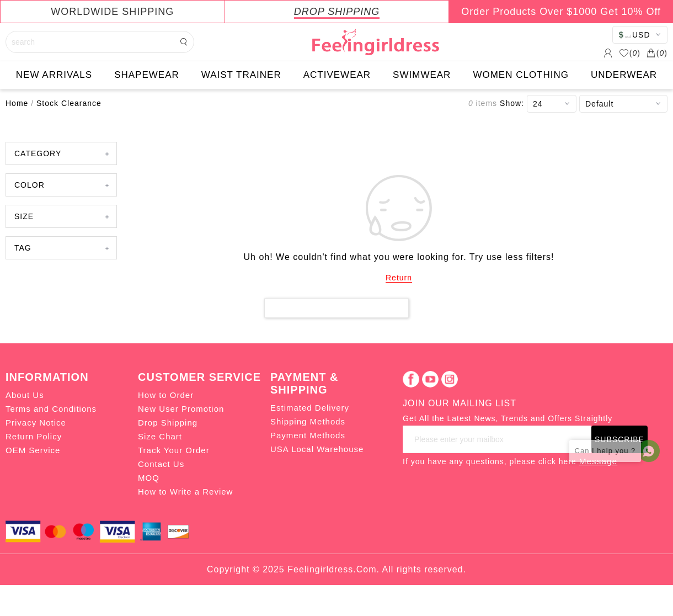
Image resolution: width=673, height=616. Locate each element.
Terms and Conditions (51, 409)
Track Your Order (174, 450)
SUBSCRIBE (619, 439)
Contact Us (161, 464)
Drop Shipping (168, 423)
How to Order (166, 395)
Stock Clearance (69, 103)
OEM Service (33, 450)
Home (17, 103)
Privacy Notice (36, 423)
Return (399, 278)
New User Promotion (181, 409)
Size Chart (160, 436)
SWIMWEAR (422, 75)
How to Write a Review (185, 492)
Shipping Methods (308, 421)
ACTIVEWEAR (337, 75)
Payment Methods (308, 435)
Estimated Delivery (310, 408)
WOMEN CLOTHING (521, 75)
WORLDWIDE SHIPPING (112, 12)
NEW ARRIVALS (54, 75)
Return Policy (34, 436)
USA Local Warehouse (317, 449)
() (630, 53)
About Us (25, 395)
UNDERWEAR (624, 75)
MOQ (149, 478)
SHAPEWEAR (147, 75)
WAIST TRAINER (241, 75)
